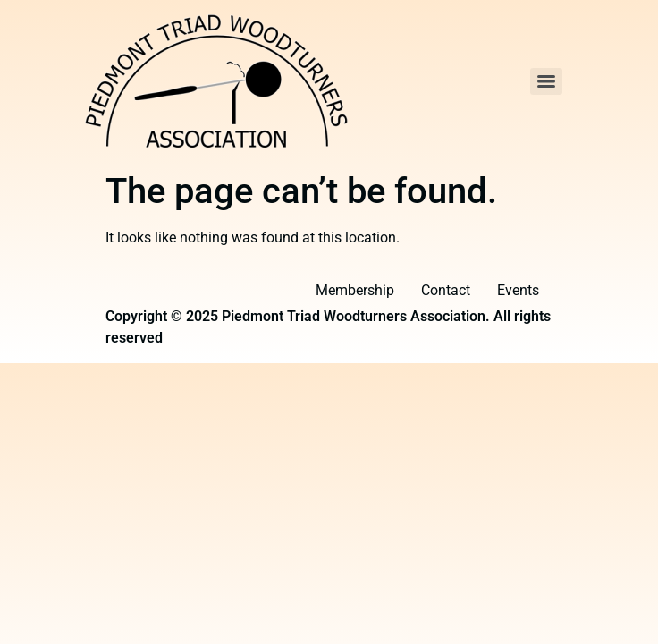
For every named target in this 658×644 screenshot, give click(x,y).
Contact (446, 290)
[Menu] (546, 81)
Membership (355, 290)
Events (518, 290)
